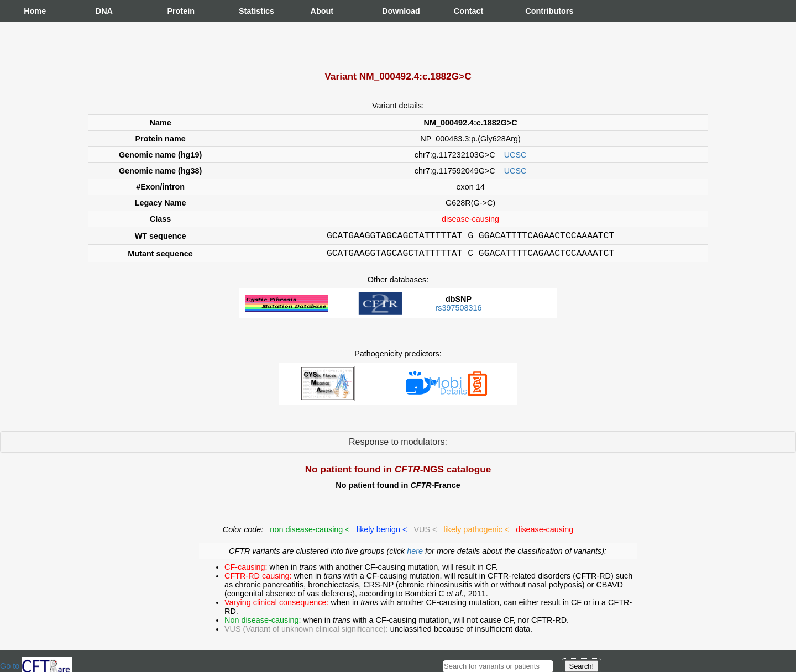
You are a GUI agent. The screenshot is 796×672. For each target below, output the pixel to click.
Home (35, 11)
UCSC (515, 155)
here (416, 554)
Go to (36, 666)
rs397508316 (458, 311)
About (322, 11)
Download (393, 11)
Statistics (250, 11)
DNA (104, 11)
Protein (178, 11)
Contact (465, 11)
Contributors (536, 11)
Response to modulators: (398, 445)
